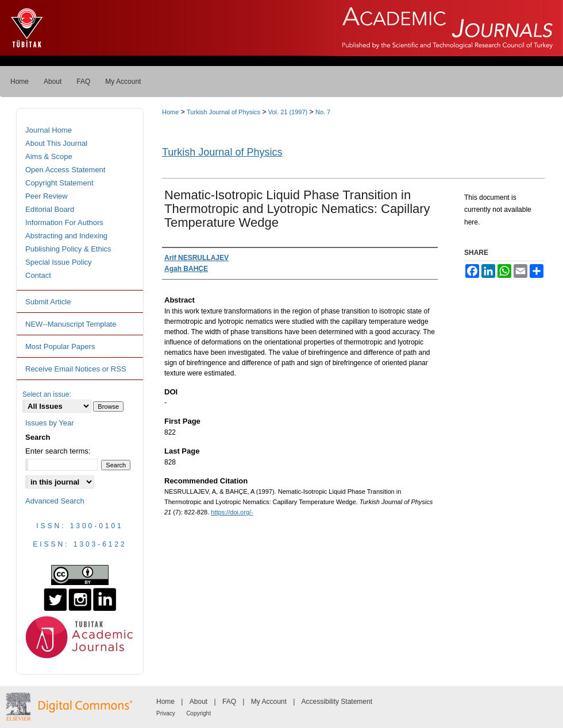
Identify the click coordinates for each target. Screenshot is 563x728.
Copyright (198, 713)
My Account (269, 702)
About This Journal (56, 143)
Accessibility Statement (337, 702)
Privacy (166, 713)
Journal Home (49, 130)
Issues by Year (50, 423)
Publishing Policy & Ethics (68, 249)
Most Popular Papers (60, 346)
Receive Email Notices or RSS (76, 369)
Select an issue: (47, 394)
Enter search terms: (58, 451)
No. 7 (323, 112)
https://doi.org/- (232, 512)
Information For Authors (64, 222)
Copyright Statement (59, 183)
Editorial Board (50, 209)
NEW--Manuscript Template (71, 324)
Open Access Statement (65, 170)
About (198, 702)
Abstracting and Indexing (66, 236)
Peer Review (47, 196)
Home (170, 112)
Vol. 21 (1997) (288, 112)
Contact (38, 275)
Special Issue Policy (59, 262)
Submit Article (48, 302)
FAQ (229, 702)
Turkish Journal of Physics (223, 112)
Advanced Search (55, 501)
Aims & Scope (49, 156)
